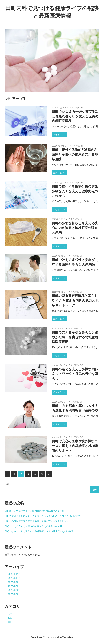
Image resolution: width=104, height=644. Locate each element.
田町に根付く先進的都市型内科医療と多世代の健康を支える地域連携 (75, 154)
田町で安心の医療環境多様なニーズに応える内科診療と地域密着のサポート (75, 446)
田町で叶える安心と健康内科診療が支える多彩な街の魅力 (35, 526)
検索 (7, 484)
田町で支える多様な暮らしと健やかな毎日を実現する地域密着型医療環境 (75, 337)
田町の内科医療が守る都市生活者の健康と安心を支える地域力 (37, 521)
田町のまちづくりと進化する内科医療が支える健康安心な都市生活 (39, 531)
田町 (82, 107)
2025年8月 (14, 586)
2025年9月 (14, 582)
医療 (77, 107)
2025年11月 (14, 574)
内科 (72, 107)
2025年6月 (14, 594)
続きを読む (59, 134)
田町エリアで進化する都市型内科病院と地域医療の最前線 (35, 511)
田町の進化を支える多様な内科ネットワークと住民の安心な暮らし (75, 374)
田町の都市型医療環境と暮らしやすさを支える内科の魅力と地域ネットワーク (75, 300)
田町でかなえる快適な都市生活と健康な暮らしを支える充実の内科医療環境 (75, 116)
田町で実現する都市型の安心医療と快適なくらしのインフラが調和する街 (43, 516)
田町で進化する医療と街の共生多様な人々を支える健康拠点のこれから (75, 191)
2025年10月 (14, 578)
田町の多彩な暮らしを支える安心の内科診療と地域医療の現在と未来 (75, 228)
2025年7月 (14, 590)
